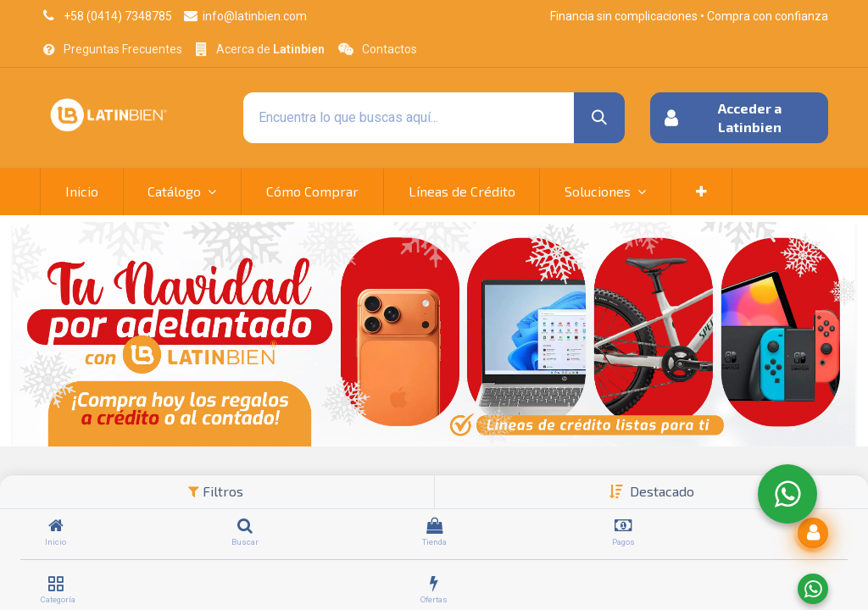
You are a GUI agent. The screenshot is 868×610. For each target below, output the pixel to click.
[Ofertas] (434, 584)
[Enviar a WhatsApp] (813, 589)
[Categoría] (56, 584)
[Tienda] (434, 527)
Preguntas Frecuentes (123, 49)
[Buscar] (245, 527)
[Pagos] (623, 527)
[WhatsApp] (787, 494)
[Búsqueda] (599, 118)
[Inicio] (56, 527)
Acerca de (270, 49)
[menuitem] (82, 191)
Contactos (389, 49)
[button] (662, 491)
